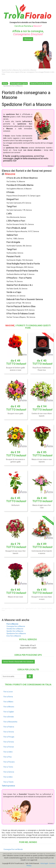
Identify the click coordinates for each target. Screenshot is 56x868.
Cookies (52, 863)
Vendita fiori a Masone (15, 629)
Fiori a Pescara (9, 762)
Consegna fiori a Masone (16, 626)
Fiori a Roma (8, 697)
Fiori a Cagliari (9, 712)
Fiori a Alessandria (10, 722)
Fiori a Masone (12, 624)
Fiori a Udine (8, 752)
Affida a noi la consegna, (28, 33)
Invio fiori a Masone (14, 636)
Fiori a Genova (9, 772)
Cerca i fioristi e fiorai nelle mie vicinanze (18, 662)
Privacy (29, 866)
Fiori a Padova (9, 727)
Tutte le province (8, 786)
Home (5, 83)
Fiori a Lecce (8, 692)
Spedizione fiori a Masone (16, 633)
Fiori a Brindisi (9, 717)
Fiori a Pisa (8, 757)
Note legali (44, 863)
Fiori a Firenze (9, 747)
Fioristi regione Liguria (19, 83)
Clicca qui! (28, 39)
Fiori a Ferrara (9, 742)
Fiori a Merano (9, 707)
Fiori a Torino (8, 767)
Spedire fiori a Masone (15, 631)
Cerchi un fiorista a (28, 26)
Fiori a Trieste (9, 782)
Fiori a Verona (9, 732)
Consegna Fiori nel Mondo (13, 849)
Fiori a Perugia (9, 737)
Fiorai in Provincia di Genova (41, 83)
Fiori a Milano (8, 702)
